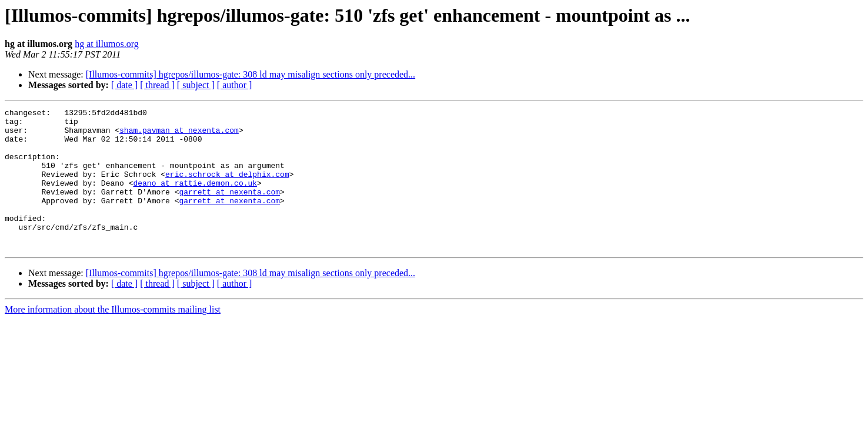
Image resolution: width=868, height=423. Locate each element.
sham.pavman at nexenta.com (179, 135)
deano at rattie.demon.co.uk (195, 199)
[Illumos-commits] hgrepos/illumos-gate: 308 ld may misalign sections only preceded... (251, 74)
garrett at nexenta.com (229, 209)
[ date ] (124, 85)
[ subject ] (196, 85)
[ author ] (235, 85)
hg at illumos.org (107, 44)
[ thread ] (157, 85)
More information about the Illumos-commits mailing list (113, 338)
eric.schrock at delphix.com (227, 188)
